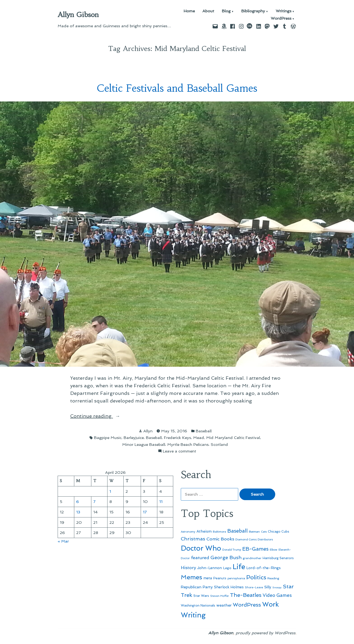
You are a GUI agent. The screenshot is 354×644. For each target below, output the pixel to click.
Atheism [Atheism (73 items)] (204, 531)
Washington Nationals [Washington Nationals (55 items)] (198, 605)
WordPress (281, 19)
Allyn (148, 431)
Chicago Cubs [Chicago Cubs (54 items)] (279, 532)
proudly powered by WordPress (265, 633)
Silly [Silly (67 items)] (268, 587)
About (208, 11)
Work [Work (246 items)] (270, 604)
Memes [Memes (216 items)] (191, 577)
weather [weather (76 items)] (224, 605)
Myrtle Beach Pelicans (188, 444)
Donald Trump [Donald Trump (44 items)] (232, 550)
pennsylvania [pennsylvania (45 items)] (236, 578)
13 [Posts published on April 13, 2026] (78, 512)
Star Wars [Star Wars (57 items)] (201, 596)
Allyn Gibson (78, 15)
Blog (226, 11)
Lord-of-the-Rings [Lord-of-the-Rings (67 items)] (263, 568)
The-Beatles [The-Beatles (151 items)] (246, 595)
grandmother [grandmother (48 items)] (252, 558)
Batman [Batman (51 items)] (254, 532)
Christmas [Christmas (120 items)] (193, 539)
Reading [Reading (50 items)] (273, 578)
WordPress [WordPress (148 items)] (247, 605)
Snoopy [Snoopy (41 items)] (277, 587)
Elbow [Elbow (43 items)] (274, 550)
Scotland (219, 444)
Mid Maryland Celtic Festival (233, 438)
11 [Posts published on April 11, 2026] (161, 502)
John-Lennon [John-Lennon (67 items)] (210, 568)
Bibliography (253, 11)
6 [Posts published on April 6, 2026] (78, 502)
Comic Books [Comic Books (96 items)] (220, 539)
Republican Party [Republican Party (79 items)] (197, 587)
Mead (199, 438)
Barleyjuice (134, 438)
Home (189, 11)
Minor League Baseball (144, 444)
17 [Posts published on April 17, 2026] (145, 512)
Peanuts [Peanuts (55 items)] (220, 578)
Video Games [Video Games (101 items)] (277, 595)
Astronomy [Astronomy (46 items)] (188, 532)
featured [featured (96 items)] (200, 558)
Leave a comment (179, 451)
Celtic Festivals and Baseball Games (177, 88)
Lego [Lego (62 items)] (227, 568)
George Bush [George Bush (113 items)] (226, 557)
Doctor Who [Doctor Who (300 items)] (201, 548)
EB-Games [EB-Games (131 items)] (255, 549)
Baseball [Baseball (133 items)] (238, 531)
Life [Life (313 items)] (239, 567)
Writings (284, 11)
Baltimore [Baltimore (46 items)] (219, 532)
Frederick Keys (177, 438)
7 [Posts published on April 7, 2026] (94, 502)
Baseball (204, 431)
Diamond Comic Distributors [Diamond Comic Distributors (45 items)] (254, 539)
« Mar (63, 541)
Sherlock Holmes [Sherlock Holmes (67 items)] (229, 587)
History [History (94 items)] (188, 568)
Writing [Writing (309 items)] (193, 615)
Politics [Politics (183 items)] (256, 577)
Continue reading (102, 416)
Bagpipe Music (108, 438)
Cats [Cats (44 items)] (264, 532)
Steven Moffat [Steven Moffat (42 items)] (219, 596)
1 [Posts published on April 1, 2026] (110, 491)
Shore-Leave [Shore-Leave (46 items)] (254, 587)
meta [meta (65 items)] (208, 578)
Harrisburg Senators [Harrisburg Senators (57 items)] (278, 558)
